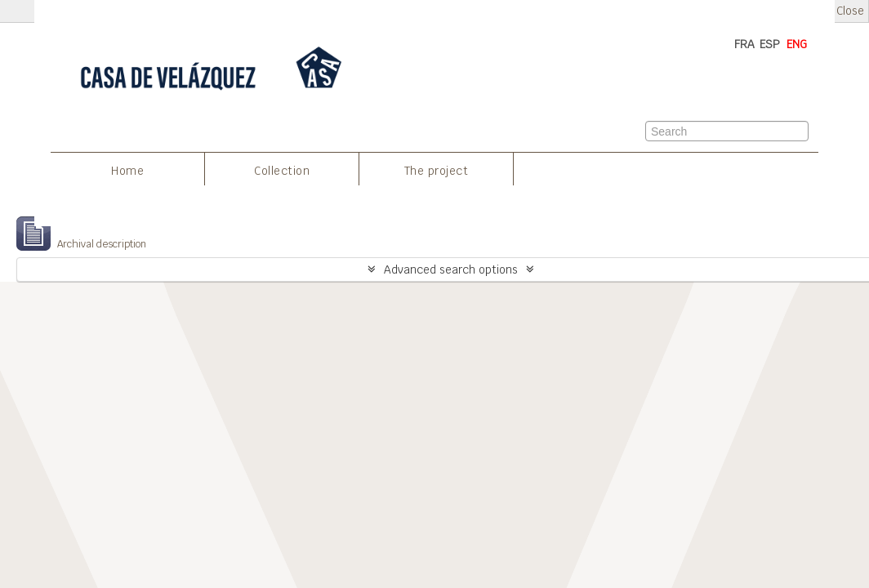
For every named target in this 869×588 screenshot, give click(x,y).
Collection (282, 171)
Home (127, 171)
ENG (797, 44)
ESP (770, 44)
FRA (744, 44)
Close (850, 11)
